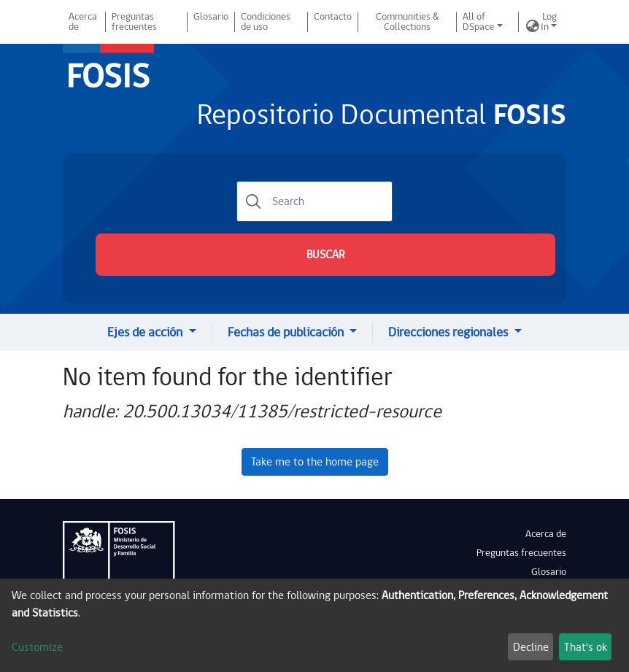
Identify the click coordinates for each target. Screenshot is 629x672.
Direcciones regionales (449, 332)
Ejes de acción (146, 332)
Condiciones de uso (266, 22)
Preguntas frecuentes (134, 22)
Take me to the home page (315, 462)
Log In (549, 22)
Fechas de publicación (287, 332)
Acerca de (83, 22)
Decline (531, 647)
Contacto (333, 17)
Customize (37, 647)
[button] (533, 27)
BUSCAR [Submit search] (325, 255)
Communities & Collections (407, 22)
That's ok (586, 647)
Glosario (211, 17)
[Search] (314, 201)
